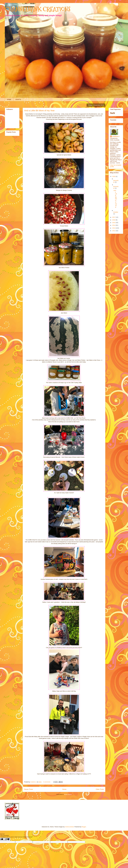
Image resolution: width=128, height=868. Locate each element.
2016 (114, 220)
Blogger (84, 827)
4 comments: (47, 782)
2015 (114, 223)
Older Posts (100, 789)
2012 (114, 231)
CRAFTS (18, 99)
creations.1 (116, 136)
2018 (114, 176)
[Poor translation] (7, 839)
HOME (9, 99)
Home (64, 789)
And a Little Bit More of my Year (39, 111)
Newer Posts (29, 789)
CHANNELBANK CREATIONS (38, 9)
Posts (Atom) (68, 794)
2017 (114, 217)
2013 (114, 228)
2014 (114, 225)
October (116, 212)
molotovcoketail (69, 827)
